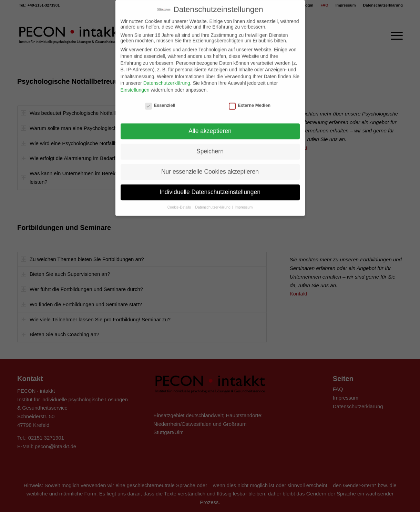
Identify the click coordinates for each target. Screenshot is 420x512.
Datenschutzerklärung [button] (213, 200)
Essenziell (160, 98)
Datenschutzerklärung (167, 76)
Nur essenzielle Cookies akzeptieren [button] (210, 164)
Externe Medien (250, 98)
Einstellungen (135, 83)
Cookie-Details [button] (180, 200)
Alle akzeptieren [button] (210, 124)
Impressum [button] (244, 200)
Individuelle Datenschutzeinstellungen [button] (210, 185)
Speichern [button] (210, 144)
